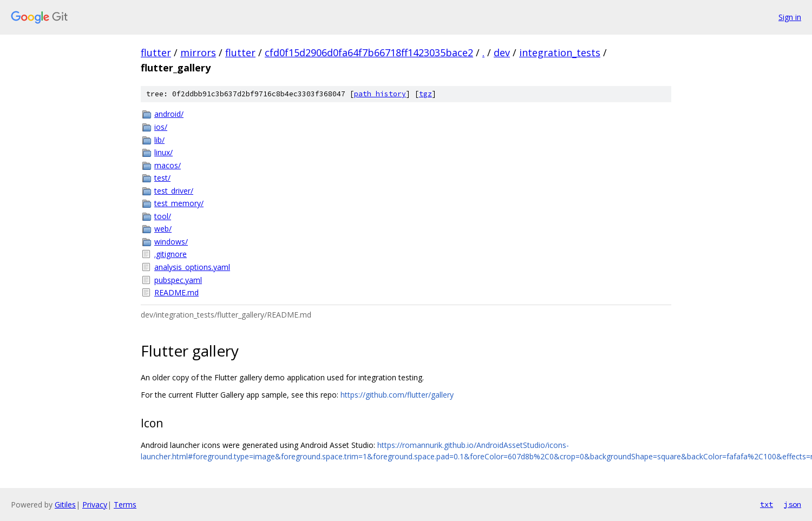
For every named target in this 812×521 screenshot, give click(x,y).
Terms (125, 504)
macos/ (168, 165)
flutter (156, 52)
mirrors (198, 52)
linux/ (163, 152)
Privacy (95, 504)
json (793, 504)
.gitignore (171, 254)
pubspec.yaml (178, 280)
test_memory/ (179, 203)
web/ (163, 229)
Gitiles (65, 504)
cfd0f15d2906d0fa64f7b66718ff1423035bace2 (369, 52)
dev (502, 52)
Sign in (790, 17)
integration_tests (560, 52)
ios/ (161, 127)
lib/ (159, 140)
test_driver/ (174, 191)
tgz (425, 94)
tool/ (163, 216)
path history (380, 94)
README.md (176, 292)
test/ (162, 178)
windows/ (171, 242)
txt (767, 504)
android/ (169, 114)
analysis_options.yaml (192, 267)
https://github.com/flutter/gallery (397, 395)
